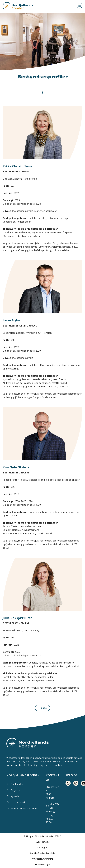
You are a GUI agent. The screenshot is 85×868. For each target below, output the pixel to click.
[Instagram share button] (76, 783)
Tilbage (43, 708)
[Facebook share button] (68, 783)
